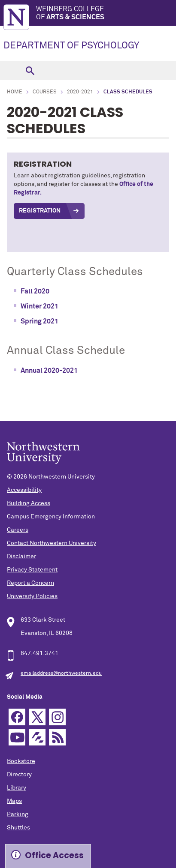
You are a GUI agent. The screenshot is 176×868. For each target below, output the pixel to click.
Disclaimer (21, 557)
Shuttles (18, 828)
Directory (19, 775)
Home (15, 92)
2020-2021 (80, 92)
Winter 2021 (39, 306)
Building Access (29, 503)
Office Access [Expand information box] (54, 855)
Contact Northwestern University (52, 543)
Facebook (17, 717)
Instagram (57, 717)
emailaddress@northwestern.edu (61, 673)
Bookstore (21, 761)
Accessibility (24, 490)
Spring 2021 (39, 321)
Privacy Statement (32, 570)
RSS (57, 737)
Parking (18, 814)
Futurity (37, 737)
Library (17, 788)
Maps (14, 801)
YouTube (17, 737)
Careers (18, 530)
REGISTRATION (40, 211)
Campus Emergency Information (51, 517)
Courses (45, 92)
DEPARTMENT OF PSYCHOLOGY (71, 46)
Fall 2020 (35, 291)
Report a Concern (30, 583)
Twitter (37, 717)
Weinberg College (106, 13)
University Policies (32, 596)
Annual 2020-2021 (49, 371)
